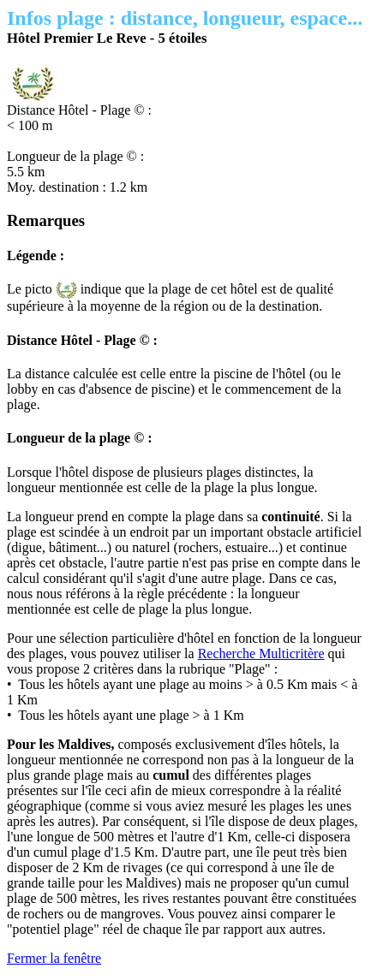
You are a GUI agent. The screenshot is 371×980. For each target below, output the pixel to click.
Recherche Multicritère (261, 653)
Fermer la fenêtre (54, 958)
